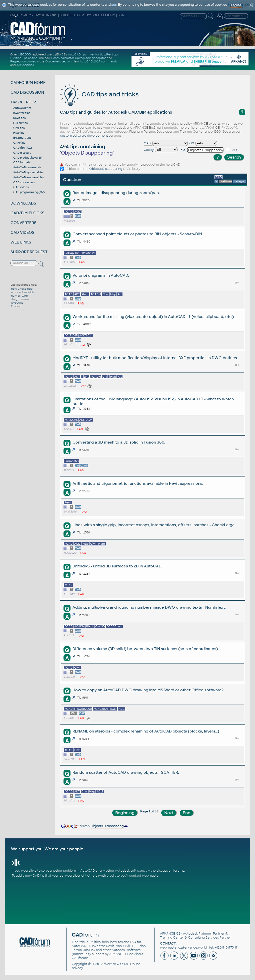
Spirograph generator (91, 58)
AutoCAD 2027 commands (99, 61)
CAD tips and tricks (99, 94)
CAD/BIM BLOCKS (27, 213)
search (94, 826)
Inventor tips (96, 54)
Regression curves (23, 61)
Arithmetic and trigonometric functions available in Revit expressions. (138, 483)
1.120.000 (24, 54)
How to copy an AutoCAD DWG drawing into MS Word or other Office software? (148, 690)
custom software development (84, 136)
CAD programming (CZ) (29, 192)
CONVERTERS (23, 223)
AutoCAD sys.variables (28, 172)
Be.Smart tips (22, 138)
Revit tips (112, 54)
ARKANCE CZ (170, 934)
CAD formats (22, 162)
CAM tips (19, 143)
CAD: (148, 143)
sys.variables (25, 65)
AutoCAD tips (77, 54)
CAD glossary (22, 153)
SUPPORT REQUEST (29, 252)
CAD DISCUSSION (27, 92)
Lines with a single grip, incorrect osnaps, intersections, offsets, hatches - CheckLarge (154, 525)
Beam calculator (63, 58)
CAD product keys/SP (27, 158)
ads (114, 5)
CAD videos (21, 187)
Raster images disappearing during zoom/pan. (116, 193)
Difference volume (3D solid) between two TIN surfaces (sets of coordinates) (145, 649)
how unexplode (22, 289)
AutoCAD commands (27, 167)
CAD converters (24, 182)
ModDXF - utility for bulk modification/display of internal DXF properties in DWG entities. (155, 358)
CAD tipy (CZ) (23, 148)
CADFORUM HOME (28, 83)
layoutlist (17, 303)
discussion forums (170, 871)
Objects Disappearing (106, 169)
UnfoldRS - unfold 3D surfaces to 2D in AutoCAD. (117, 566)
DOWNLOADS (23, 203)
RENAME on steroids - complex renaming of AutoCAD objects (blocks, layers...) (146, 731)
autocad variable (23, 292)
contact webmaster (144, 876)
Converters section (58, 61)
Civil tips (16, 58)
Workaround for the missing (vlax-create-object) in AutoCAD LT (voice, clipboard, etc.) (153, 317)
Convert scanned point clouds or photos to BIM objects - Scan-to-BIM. (138, 234)
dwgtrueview (20, 299)
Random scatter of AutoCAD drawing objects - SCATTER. (126, 772)
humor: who (19, 296)
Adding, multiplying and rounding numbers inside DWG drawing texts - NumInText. (149, 607)
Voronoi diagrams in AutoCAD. (101, 275)
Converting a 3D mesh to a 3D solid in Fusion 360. (119, 442)
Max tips (19, 133)
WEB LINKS (21, 242)
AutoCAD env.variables (29, 177)
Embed (16, 306)
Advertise (109, 964)
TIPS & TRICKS (24, 102)
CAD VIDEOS (22, 232)
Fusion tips (30, 58)
